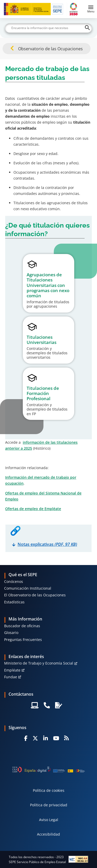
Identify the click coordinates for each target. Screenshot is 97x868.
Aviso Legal (49, 820)
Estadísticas (14, 602)
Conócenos (14, 581)
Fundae (11, 677)
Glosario (11, 633)
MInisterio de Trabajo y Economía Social (39, 663)
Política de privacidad (49, 805)
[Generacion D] (49, 770)
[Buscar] (49, 28)
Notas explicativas (47, 544)
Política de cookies (49, 790)
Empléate (12, 670)
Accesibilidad (48, 834)
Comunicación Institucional (28, 588)
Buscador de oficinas (22, 626)
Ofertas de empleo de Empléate (33, 509)
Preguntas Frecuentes (23, 640)
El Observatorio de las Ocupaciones (35, 595)
